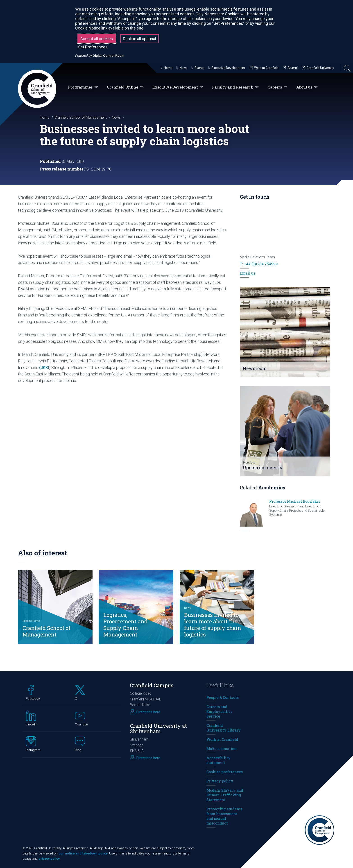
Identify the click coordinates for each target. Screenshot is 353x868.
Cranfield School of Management (81, 117)
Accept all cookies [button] (97, 39)
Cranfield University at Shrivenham (158, 729)
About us (307, 87)
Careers (277, 87)
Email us (248, 273)
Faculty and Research (235, 87)
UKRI (45, 367)
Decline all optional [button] (139, 39)
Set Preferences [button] (93, 47)
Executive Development (178, 87)
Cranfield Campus (152, 685)
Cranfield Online (125, 87)
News (116, 117)
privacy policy (49, 859)
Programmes (83, 87)
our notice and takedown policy (83, 853)
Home (45, 117)
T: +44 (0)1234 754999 (259, 264)
